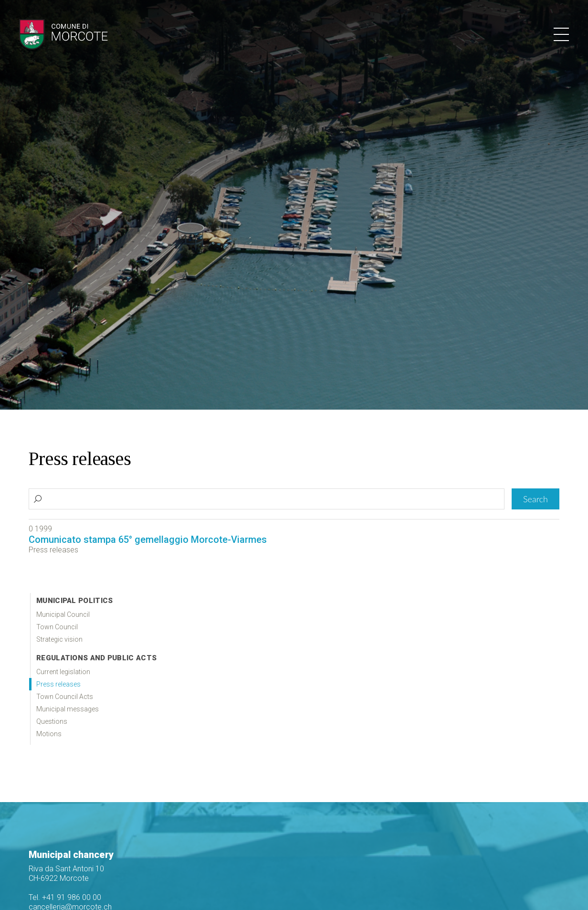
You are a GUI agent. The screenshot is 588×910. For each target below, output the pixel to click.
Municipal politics (74, 601)
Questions (52, 721)
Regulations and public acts (96, 658)
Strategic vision (59, 639)
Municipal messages (68, 709)
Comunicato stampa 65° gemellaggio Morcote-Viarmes (148, 540)
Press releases (58, 684)
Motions (49, 734)
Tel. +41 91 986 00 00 (65, 897)
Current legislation (63, 672)
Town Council (57, 627)
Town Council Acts (65, 697)
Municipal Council (63, 614)
